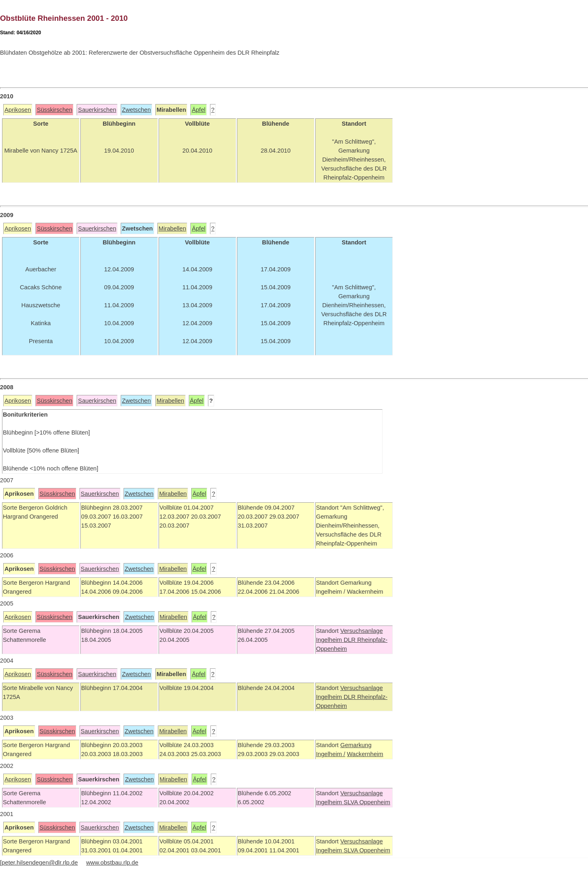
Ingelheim (330, 640)
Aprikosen (18, 110)
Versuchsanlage (361, 631)
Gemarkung (356, 745)
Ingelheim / (331, 754)
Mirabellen (172, 228)
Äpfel (198, 110)
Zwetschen (136, 110)
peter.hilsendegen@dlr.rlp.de (40, 863)
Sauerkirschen (97, 110)
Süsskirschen (54, 110)
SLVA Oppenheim (367, 802)
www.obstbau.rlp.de (112, 863)
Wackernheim (365, 754)
